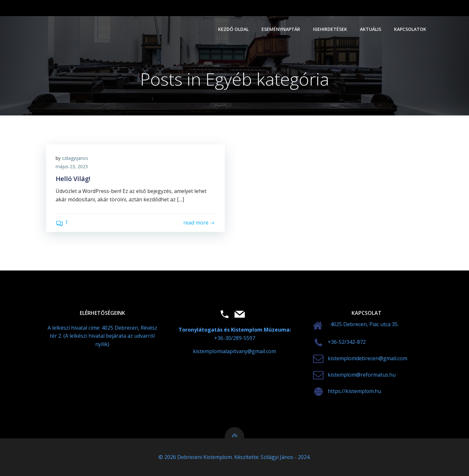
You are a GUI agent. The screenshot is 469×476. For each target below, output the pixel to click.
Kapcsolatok (410, 29)
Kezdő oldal (233, 29)
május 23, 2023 (72, 166)
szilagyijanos (75, 158)
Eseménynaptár (281, 29)
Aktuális (371, 29)
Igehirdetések (330, 29)
